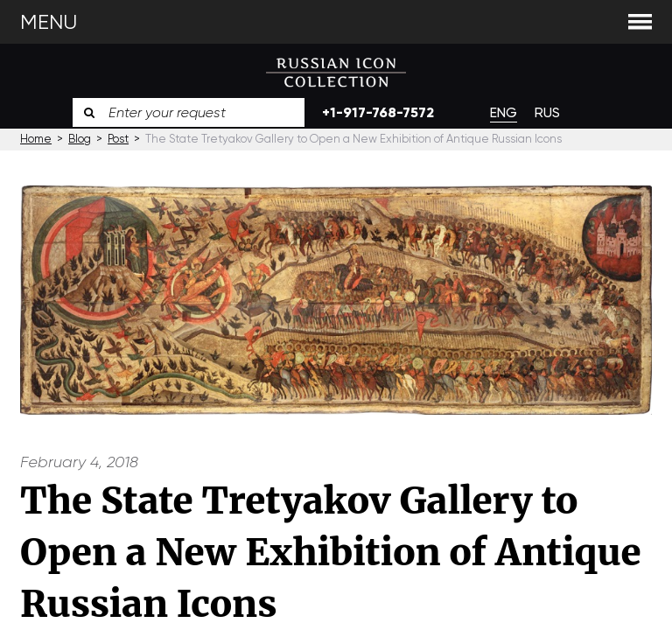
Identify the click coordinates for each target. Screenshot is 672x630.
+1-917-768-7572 (378, 112)
